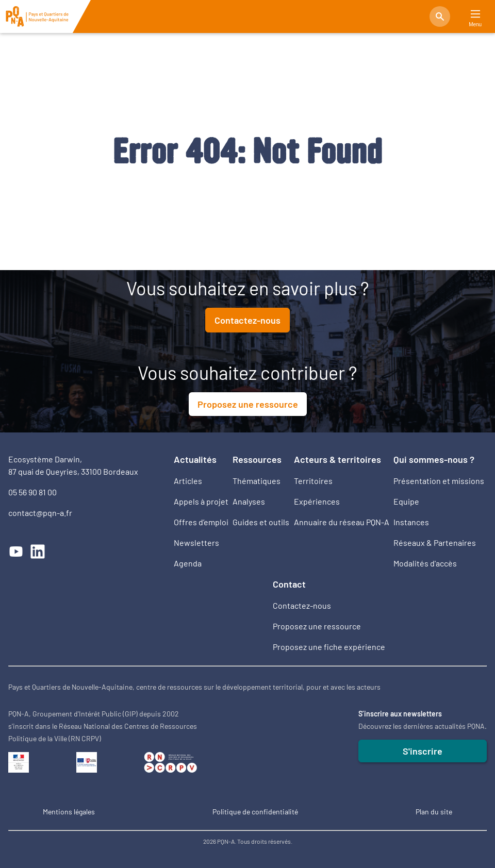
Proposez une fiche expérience (329, 647)
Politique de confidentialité (255, 812)
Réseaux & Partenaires (435, 542)
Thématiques (257, 481)
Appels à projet (201, 501)
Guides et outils (261, 522)
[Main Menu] (475, 14)
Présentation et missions (439, 481)
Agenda (188, 563)
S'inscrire (423, 751)
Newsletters (196, 542)
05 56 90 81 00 (32, 492)
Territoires (313, 481)
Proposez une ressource (248, 404)
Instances (411, 522)
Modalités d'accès (425, 563)
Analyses (249, 501)
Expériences (317, 501)
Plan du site (434, 812)
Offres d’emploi (201, 522)
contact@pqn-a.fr (40, 513)
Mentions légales (69, 812)
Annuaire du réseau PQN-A (342, 522)
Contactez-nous (247, 320)
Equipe (406, 501)
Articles (188, 481)
